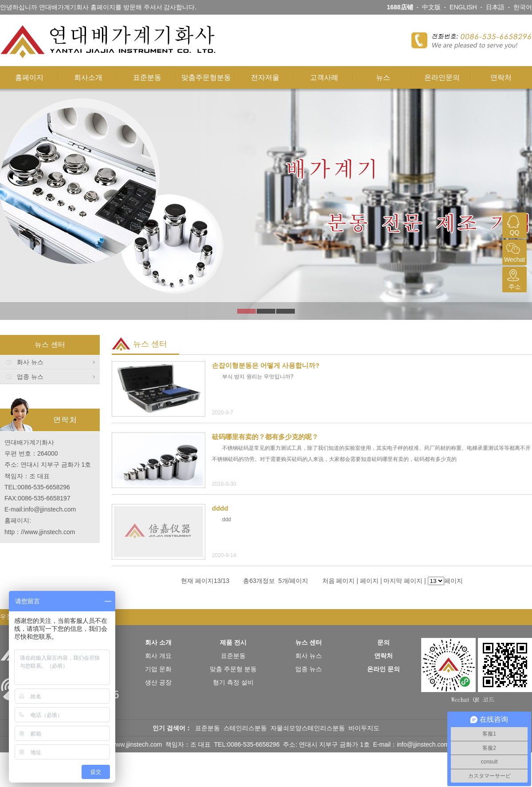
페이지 (369, 581)
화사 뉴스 (30, 362)
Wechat (514, 251)
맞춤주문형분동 (206, 77)
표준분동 (147, 77)
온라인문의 (442, 77)
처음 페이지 (339, 581)
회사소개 (88, 77)
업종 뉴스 (30, 377)
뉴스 (383, 77)
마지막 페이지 (403, 581)
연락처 (501, 77)
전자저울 (265, 77)
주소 (513, 278)
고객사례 (324, 77)
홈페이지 (29, 77)
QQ (513, 224)
